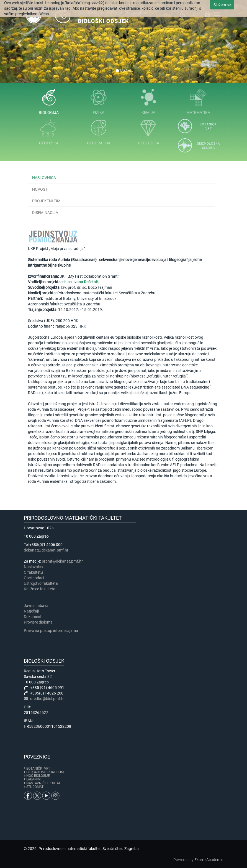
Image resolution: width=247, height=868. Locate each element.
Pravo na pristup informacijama (52, 630)
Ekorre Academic (209, 860)
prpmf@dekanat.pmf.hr (62, 561)
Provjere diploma (38, 622)
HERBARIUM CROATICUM (45, 772)
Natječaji (31, 611)
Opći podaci (34, 578)
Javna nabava (36, 606)
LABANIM (33, 779)
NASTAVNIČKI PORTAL (43, 783)
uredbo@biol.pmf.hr (47, 699)
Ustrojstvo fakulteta (41, 583)
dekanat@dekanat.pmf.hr (46, 550)
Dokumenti (33, 617)
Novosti (40, 189)
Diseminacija (45, 213)
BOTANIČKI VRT (37, 769)
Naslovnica (44, 178)
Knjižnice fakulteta (40, 589)
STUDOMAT (35, 787)
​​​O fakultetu (33, 572)
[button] (19, 42)
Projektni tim (46, 201)
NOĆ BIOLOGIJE (38, 776)
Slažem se (222, 5)
